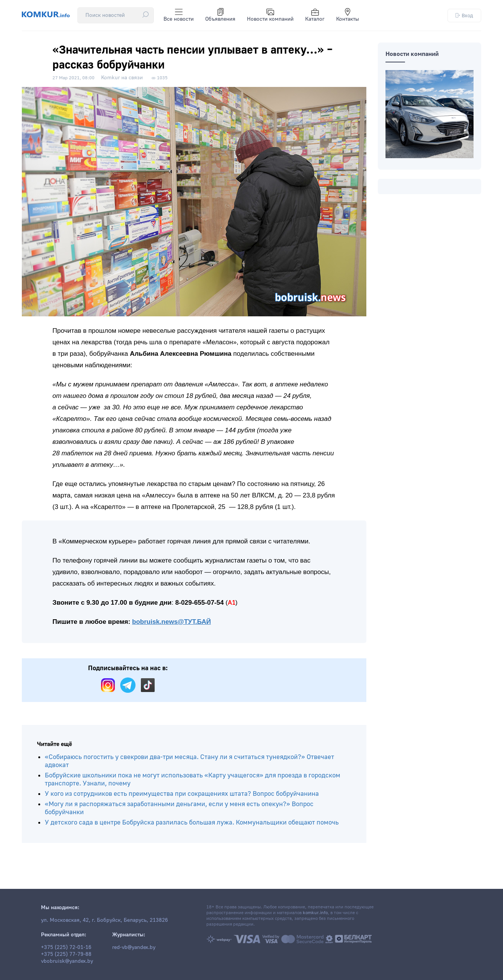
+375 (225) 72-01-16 (66, 947)
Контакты (348, 15)
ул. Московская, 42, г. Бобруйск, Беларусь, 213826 (105, 920)
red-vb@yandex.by (134, 947)
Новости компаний (270, 15)
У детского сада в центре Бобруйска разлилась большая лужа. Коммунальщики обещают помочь (192, 822)
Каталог (315, 15)
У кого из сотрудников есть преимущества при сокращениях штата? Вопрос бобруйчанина (182, 794)
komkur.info (315, 913)
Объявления (220, 15)
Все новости (179, 15)
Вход (464, 16)
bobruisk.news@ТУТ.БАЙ (171, 622)
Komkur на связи (122, 78)
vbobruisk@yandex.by (67, 961)
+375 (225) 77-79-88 (66, 954)
